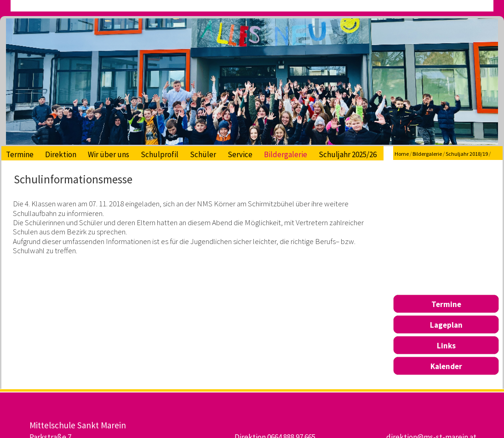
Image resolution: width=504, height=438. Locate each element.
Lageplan (446, 325)
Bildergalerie (286, 154)
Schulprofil (160, 154)
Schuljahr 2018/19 (467, 154)
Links (446, 346)
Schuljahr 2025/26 (348, 154)
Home (402, 154)
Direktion (61, 154)
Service (240, 154)
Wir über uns (109, 154)
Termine (20, 154)
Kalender (446, 366)
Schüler (203, 154)
